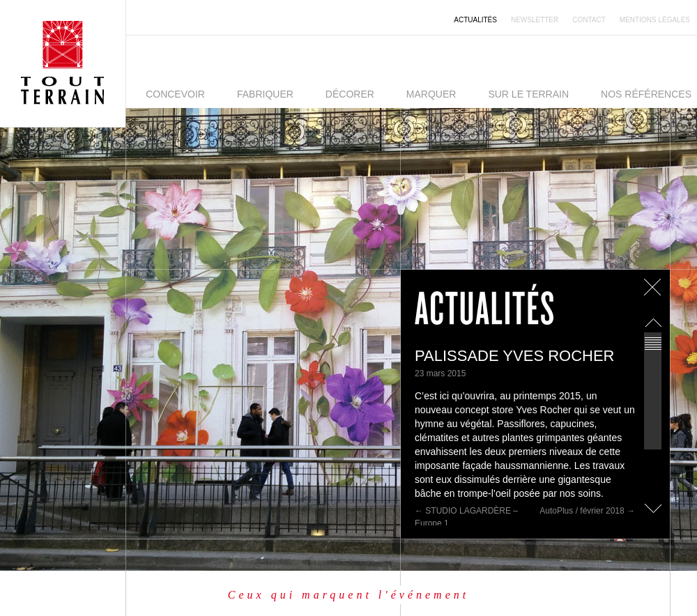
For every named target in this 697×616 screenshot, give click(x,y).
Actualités (475, 20)
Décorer (350, 94)
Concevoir (175, 94)
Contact (589, 20)
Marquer (431, 94)
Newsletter (535, 20)
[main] (535, 398)
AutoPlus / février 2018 (587, 511)
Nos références (646, 94)
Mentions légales (655, 20)
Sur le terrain (528, 94)
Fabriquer (265, 94)
